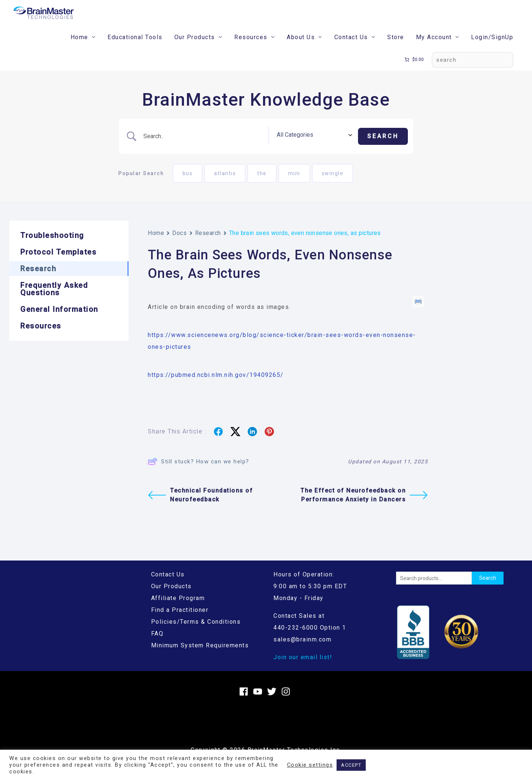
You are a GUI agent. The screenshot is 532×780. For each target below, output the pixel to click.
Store (396, 48)
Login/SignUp (492, 48)
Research (208, 241)
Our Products (195, 48)
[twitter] (273, 700)
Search (488, 586)
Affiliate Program (178, 607)
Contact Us (351, 48)
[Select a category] (327, 146)
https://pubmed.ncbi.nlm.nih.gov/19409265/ (216, 383)
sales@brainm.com (302, 648)
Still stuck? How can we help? (199, 470)
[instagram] (287, 700)
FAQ (157, 642)
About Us (301, 48)
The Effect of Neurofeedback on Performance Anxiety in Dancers (364, 504)
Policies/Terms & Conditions (196, 630)
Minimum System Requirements (200, 654)
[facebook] (245, 700)
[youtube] (259, 700)
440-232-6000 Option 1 (310, 636)
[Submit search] (383, 146)
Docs (179, 241)
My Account (434, 48)
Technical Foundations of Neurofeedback (200, 504)
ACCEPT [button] (351, 765)
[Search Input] (219, 146)
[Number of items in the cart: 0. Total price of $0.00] (414, 71)
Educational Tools (135, 48)
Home (79, 48)
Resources (251, 48)
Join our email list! (303, 666)
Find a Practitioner (180, 618)
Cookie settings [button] (310, 765)
